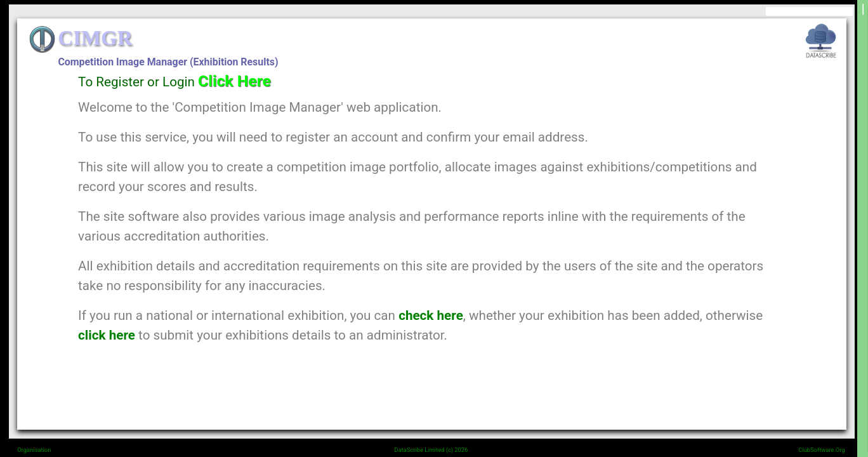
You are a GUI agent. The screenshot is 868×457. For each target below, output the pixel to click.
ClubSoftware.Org (821, 450)
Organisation (34, 450)
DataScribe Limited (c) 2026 (431, 450)
